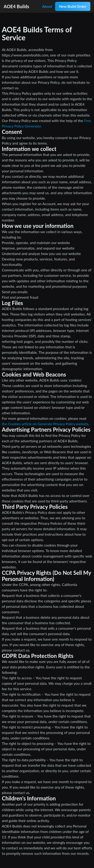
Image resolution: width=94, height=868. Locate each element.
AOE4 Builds (16, 6)
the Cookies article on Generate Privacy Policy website (45, 424)
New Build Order (73, 6)
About (47, 6)
